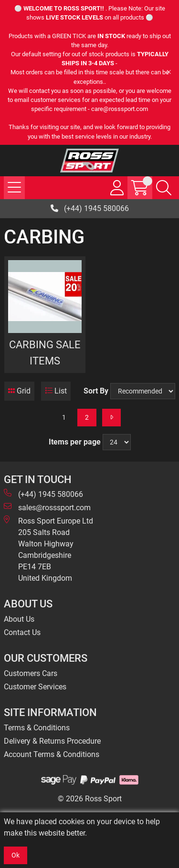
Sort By (96, 391)
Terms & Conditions (37, 728)
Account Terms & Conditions (52, 754)
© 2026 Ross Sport (90, 799)
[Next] (111, 418)
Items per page (75, 442)
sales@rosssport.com (47, 507)
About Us (19, 619)
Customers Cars (31, 673)
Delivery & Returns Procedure (52, 741)
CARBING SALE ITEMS (45, 353)
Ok (16, 855)
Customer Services (35, 687)
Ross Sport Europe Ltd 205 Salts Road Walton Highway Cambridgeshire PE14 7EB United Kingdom (48, 549)
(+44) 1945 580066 (90, 208)
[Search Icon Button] (164, 188)
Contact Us (22, 632)
